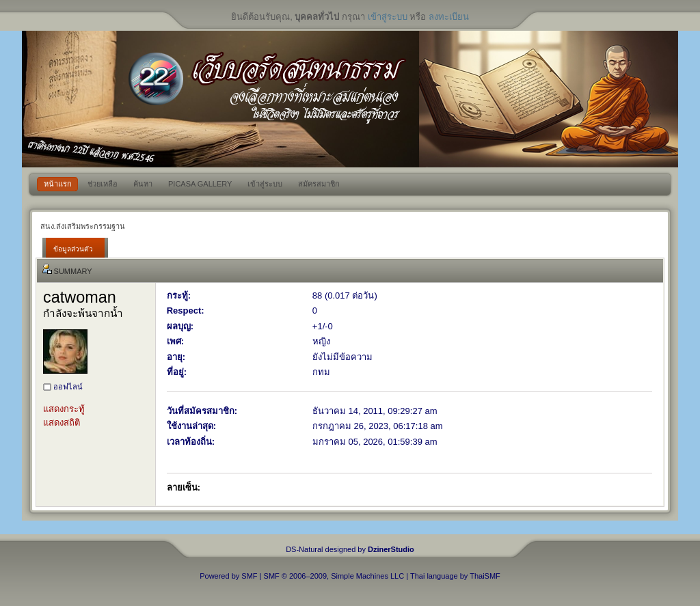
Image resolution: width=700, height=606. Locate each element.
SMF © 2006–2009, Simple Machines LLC (334, 576)
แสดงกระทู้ (64, 409)
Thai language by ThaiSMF (455, 576)
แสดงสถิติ (62, 423)
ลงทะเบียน (449, 17)
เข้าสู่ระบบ (388, 17)
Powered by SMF (228, 576)
